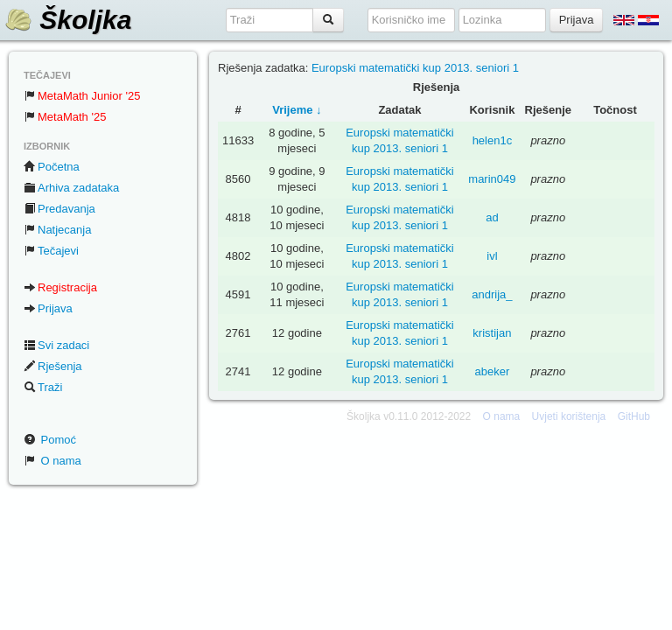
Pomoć (50, 440)
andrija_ (492, 294)
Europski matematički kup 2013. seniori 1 (415, 68)
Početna (52, 167)
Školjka (68, 20)
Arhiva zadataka (71, 188)
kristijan (492, 333)
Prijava (48, 308)
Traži (43, 387)
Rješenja (53, 366)
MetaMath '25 (65, 117)
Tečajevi (51, 251)
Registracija (60, 287)
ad (492, 217)
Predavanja (59, 209)
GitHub (634, 416)
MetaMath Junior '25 (82, 96)
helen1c (493, 140)
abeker (493, 371)
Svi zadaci (56, 345)
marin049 (492, 179)
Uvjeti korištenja (569, 416)
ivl (492, 256)
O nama (52, 461)
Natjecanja (57, 230)
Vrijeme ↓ (297, 110)
